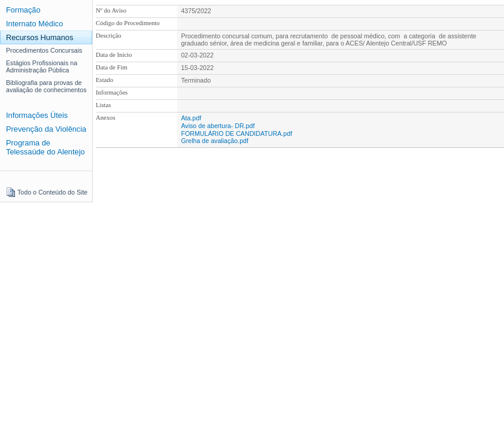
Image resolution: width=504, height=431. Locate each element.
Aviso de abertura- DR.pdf (218, 126)
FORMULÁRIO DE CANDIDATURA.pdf (236, 133)
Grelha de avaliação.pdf (215, 141)
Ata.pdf (191, 118)
